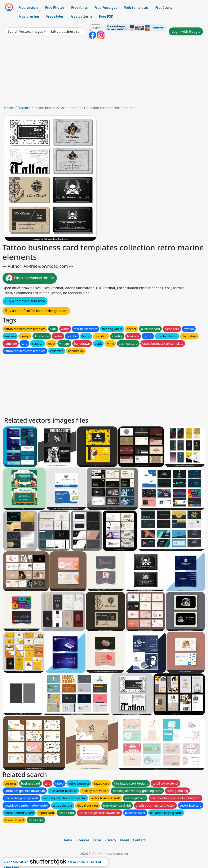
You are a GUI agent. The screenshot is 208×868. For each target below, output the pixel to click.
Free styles (55, 16)
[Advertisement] (104, 74)
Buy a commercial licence (25, 301)
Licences (83, 840)
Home (9, 108)
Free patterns (81, 16)
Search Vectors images (25, 31)
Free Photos (55, 8)
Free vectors (28, 8)
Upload (95, 28)
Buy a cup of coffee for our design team (36, 311)
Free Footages (106, 8)
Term (97, 840)
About (125, 840)
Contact (139, 840)
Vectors (24, 108)
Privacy (110, 840)
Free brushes (29, 16)
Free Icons (164, 8)
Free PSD (106, 16)
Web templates (136, 8)
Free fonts (79, 8)
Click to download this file (30, 278)
